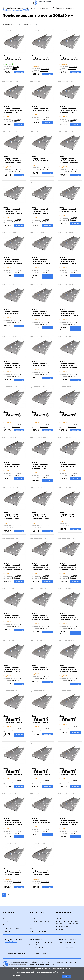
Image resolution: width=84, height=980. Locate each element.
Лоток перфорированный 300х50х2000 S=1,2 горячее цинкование (13, 260)
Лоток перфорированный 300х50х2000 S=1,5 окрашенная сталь (12, 365)
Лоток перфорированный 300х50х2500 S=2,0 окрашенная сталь (68, 771)
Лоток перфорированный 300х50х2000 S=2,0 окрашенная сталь (40, 415)
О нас (5, 918)
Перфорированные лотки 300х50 (16, 10)
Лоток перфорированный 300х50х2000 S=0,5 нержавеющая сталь (41, 59)
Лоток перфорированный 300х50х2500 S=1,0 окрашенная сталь (68, 566)
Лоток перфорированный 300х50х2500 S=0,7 (68, 464)
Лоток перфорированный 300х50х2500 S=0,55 (12, 464)
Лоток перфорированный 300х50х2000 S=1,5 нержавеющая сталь (69, 312)
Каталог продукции (18, 8)
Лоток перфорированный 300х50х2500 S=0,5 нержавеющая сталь (69, 415)
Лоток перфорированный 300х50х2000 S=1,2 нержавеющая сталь (41, 260)
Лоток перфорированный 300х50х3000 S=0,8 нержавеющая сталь (41, 872)
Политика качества (64, 926)
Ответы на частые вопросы (40, 931)
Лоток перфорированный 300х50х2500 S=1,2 (12, 615)
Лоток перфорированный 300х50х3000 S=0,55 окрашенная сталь (69, 821)
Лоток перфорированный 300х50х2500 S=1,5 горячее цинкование (69, 669)
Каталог (32, 918)
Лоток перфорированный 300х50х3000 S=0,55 (41, 820)
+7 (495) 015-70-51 (14, 940)
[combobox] (12, 24)
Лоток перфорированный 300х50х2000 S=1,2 (68, 209)
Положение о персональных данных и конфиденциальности (68, 922)
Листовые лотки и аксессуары (39, 8)
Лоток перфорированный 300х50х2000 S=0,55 (69, 58)
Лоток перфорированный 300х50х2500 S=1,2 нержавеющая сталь (69, 616)
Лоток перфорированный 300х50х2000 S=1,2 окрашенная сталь (68, 260)
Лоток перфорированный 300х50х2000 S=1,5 (12, 311)
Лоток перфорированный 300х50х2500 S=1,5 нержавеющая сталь (13, 719)
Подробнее (18, 975)
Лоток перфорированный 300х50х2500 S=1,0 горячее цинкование (13, 566)
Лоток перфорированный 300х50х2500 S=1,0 (68, 515)
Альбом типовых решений (39, 921)
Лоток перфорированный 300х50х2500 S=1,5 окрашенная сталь (40, 719)
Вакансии (6, 931)
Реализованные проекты (12, 928)
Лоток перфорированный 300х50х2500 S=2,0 (68, 718)
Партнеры (60, 930)
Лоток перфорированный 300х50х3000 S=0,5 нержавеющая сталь (13, 821)
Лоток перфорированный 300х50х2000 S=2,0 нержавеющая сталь (13, 415)
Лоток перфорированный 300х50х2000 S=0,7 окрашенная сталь (68, 109)
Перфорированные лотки (63, 8)
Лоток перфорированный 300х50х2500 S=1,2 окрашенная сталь (12, 669)
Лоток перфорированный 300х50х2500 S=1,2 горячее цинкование (41, 616)
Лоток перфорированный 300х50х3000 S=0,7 (12, 58)
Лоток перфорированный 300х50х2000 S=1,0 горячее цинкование (69, 160)
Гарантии (33, 928)
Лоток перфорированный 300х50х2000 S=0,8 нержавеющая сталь (13, 160)
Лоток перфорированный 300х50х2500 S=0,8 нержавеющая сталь (41, 516)
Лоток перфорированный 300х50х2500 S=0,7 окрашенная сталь (12, 516)
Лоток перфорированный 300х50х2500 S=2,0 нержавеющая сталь (41, 771)
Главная (6, 8)
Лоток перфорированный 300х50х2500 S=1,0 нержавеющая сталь (41, 566)
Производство (8, 925)
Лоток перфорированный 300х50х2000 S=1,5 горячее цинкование (41, 312)
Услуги (59, 918)
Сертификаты (35, 925)
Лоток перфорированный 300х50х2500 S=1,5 (40, 668)
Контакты (6, 921)
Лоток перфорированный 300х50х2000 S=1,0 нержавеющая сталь (13, 210)
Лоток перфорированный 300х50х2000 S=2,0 (40, 364)
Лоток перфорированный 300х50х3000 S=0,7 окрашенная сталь (12, 872)
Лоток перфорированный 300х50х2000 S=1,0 (40, 159)
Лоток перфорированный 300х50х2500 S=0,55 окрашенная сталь (40, 465)
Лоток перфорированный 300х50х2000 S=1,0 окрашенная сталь (40, 210)
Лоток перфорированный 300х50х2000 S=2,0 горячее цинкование (69, 365)
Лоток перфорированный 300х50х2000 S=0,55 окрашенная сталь (13, 109)
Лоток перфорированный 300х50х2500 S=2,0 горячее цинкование (13, 771)
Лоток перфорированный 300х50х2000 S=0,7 (40, 108)
